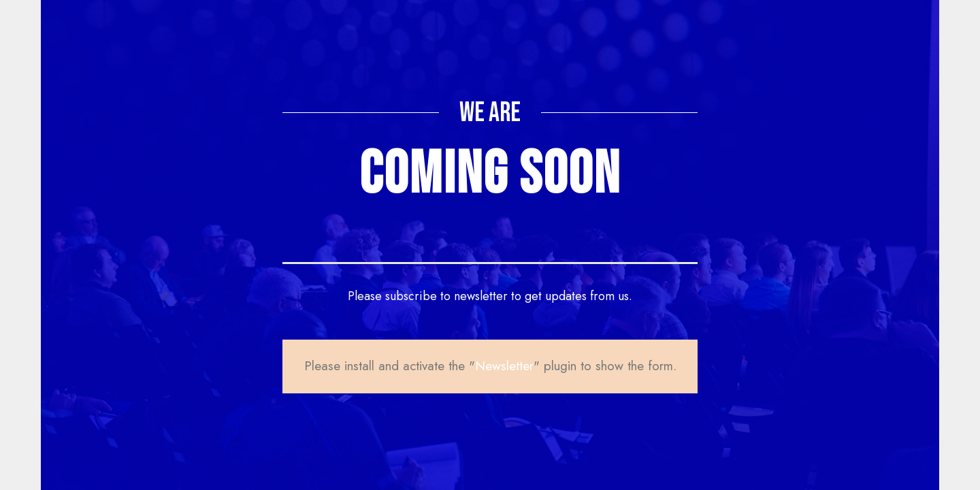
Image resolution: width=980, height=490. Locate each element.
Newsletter (504, 366)
